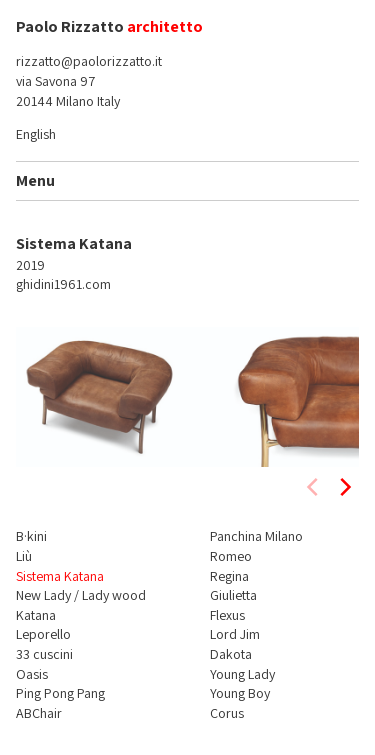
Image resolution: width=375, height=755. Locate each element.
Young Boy (240, 693)
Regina (229, 576)
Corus (227, 713)
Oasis (32, 674)
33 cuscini (44, 654)
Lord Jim (235, 634)
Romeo (231, 556)
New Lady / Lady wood (81, 595)
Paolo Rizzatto (70, 26)
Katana (36, 615)
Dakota (231, 654)
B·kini (31, 536)
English (36, 134)
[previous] (314, 487)
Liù (24, 556)
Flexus (227, 615)
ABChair (39, 713)
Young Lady (242, 674)
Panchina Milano (256, 536)
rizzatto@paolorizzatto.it (89, 61)
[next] (344, 487)
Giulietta (233, 595)
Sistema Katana (60, 576)
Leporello (43, 634)
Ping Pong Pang (60, 693)
